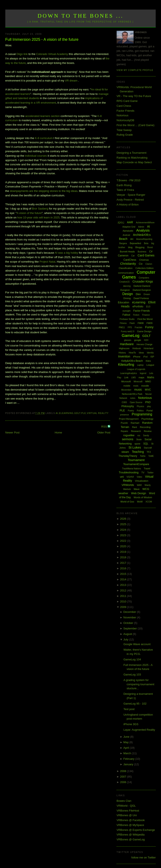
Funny (149, 327)
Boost (150, 247)
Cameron (123, 256)
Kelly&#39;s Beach (132, 361)
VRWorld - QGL (126, 806)
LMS (133, 378)
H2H (146, 340)
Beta (146, 243)
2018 (124, 557)
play (149, 406)
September (131, 628)
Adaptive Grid (129, 227)
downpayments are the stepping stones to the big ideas (44, 191)
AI (57, 413)
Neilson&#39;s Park (132, 394)
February (129, 759)
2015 (124, 574)
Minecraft (138, 382)
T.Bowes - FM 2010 (129, 180)
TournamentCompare (136, 464)
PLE (84, 413)
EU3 (148, 307)
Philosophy (128, 406)
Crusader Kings (143, 281)
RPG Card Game (127, 101)
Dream (147, 294)
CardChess (130, 260)
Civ (141, 264)
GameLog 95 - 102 (135, 704)
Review (148, 431)
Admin (141, 227)
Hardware (127, 344)
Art (132, 239)
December (130, 612)
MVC (148, 390)
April (127, 748)
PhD (148, 402)
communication (126, 273)
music (138, 390)
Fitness (123, 323)
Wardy (148, 485)
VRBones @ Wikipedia (131, 835)
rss (139, 435)
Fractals (138, 327)
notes (133, 398)
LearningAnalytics (129, 373)
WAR (139, 485)
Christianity (128, 264)
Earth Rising (124, 185)
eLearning (66, 413)
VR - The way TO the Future (134, 96)
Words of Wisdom (143, 497)
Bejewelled (135, 243)
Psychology (147, 419)
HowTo (132, 353)
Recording (145, 427)
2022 (124, 541)
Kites (148, 361)
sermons (128, 439)
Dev (138, 294)
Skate (139, 440)
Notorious (123, 115)
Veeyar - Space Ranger (131, 195)
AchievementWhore (145, 223)
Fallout (126, 315)
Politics (140, 411)
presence (125, 415)
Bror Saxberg (40, 209)
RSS (105, 427)
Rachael (135, 423)
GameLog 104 (132, 659)
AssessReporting (144, 239)
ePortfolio (138, 307)
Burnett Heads (127, 252)
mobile (127, 386)
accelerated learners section (43, 116)
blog (130, 247)
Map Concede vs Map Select (134, 162)
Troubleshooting (129, 472)
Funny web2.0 (128, 331)
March (128, 753)
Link (126, 377)
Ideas (141, 353)
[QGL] (121, 222)
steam (125, 452)
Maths (151, 377)
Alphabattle (128, 231)
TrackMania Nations (132, 469)
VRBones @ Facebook (131, 820)
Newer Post (12, 433)
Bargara (123, 243)
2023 (124, 535)
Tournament (136, 460)
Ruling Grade (125, 135)
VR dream (71, 81)
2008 (124, 771)
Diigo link (22, 54)
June (127, 737)
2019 (124, 552)
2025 (124, 524)
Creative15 (124, 282)
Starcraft (148, 448)
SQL (146, 444)
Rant (135, 427)
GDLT (77, 413)
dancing (127, 286)
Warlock (127, 489)
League (150, 365)
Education (124, 302)
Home (59, 433)
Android (126, 235)
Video (139, 477)
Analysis (143, 230)
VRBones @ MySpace (130, 825)
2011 (124, 596)
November (130, 617)
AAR (130, 222)
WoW (140, 502)
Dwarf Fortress (141, 298)
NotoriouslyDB (125, 120)
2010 (124, 601)
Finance (146, 315)
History (122, 353)
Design (128, 294)
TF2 (149, 452)
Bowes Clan (124, 801)
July (126, 639)
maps (141, 377)
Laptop (140, 365)
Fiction (136, 315)
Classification (126, 268)
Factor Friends (126, 111)
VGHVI (130, 477)
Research (136, 431)
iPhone (137, 357)
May (126, 742)
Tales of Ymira (125, 190)
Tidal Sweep (124, 130)
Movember (126, 390)
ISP (152, 357)
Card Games (146, 255)
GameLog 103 (132, 675)
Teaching (138, 452)
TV (143, 473)
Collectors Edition (144, 268)
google (138, 340)
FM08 (141, 323)
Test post (129, 709)
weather (123, 493)
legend (143, 373)
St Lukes (135, 447)
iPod (145, 357)
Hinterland (148, 348)
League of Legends (136, 369)
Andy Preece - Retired (130, 200)
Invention (124, 356)
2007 (124, 777)
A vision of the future (29, 213)
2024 (124, 530)
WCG (146, 489)
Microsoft (126, 381)
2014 (124, 579)
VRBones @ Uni (127, 815)
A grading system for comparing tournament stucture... (139, 684)
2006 (124, 782)
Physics (140, 406)
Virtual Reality (98, 413)
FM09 (150, 323)
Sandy (146, 435)
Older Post (104, 433)
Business (142, 252)
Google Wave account (137, 644)
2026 (124, 519)
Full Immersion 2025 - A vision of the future (42, 39)
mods (136, 386)
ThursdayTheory (128, 456)
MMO (148, 381)
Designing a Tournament (132, 153)
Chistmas (144, 260)
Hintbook (136, 348)
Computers (144, 278)
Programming (142, 414)
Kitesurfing (126, 365)
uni (122, 477)
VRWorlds (128, 485)
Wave (137, 489)
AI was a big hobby (66, 253)
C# (151, 252)
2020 (124, 546)
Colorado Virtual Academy (52, 54)
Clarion (149, 264)
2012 (124, 590)
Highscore (124, 348)
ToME (151, 456)
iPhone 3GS (131, 724)
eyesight (126, 311)
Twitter (150, 473)
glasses (128, 340)
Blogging (140, 247)
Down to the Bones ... (81, 16)
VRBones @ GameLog (131, 839)
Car (133, 256)
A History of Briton (128, 205)
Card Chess (124, 106)
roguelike (129, 435)
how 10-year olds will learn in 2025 (38, 217)
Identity (150, 353)
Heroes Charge (145, 344)
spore (137, 444)
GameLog (131, 336)
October (129, 623)
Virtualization (142, 481)
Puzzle (124, 423)
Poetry (131, 411)
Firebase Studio (127, 319)
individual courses (36, 156)
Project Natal (47, 262)
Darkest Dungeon (142, 290)
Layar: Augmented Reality (139, 730)
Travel (147, 468)
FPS (130, 327)
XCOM (149, 502)
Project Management (129, 419)
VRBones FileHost (128, 811)
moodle (145, 386)
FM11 (122, 327)
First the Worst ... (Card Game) (136, 125)
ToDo (143, 456)
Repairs (124, 431)
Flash (132, 323)
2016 (124, 568)
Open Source (136, 402)
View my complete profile (135, 70)
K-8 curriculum (44, 138)
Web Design (139, 493)
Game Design (144, 331)
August (128, 634)
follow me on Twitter (144, 857)
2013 (124, 585)
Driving (127, 298)
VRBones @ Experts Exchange (136, 830)
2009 (124, 607)
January (129, 764)
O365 (124, 402)
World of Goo (127, 502)
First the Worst (145, 319)
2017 (124, 563)
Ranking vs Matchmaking (132, 158)
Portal (150, 411)
